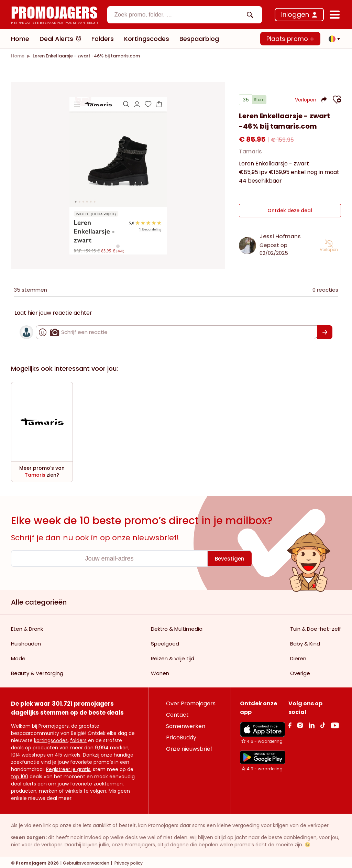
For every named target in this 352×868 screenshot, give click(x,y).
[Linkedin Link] (311, 723)
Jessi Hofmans (280, 235)
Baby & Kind (305, 642)
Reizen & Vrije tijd (173, 657)
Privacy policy (128, 861)
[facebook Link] (290, 723)
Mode (18, 657)
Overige (300, 671)
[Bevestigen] (325, 330)
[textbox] (179, 15)
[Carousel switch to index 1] (118, 245)
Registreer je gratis (68, 768)
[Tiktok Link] (323, 723)
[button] (332, 39)
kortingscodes (51, 739)
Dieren (298, 657)
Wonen (160, 671)
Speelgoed (165, 642)
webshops (34, 753)
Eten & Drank (27, 627)
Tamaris (250, 154)
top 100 (20, 775)
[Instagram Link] (300, 723)
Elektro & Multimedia (177, 627)
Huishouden (26, 642)
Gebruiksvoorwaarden (86, 861)
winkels (72, 753)
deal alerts (24, 782)
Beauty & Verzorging (37, 671)
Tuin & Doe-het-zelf (316, 627)
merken (119, 746)
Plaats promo (290, 39)
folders (78, 739)
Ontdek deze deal (290, 211)
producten (45, 746)
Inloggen (295, 15)
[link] (18, 56)
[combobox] (185, 15)
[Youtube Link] (335, 723)
